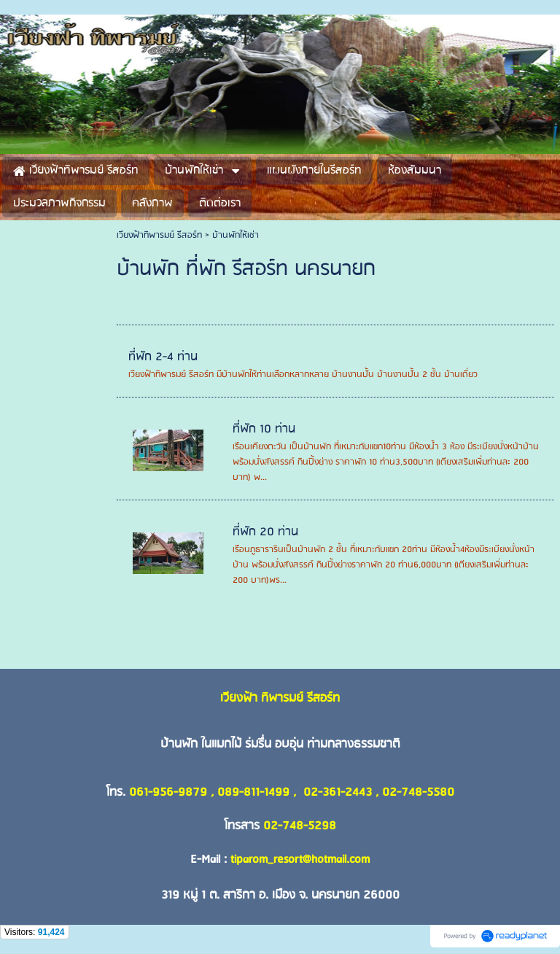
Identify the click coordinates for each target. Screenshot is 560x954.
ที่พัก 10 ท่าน (264, 429)
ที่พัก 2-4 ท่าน (163, 357)
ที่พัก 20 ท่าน (265, 532)
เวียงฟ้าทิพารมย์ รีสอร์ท (159, 235)
